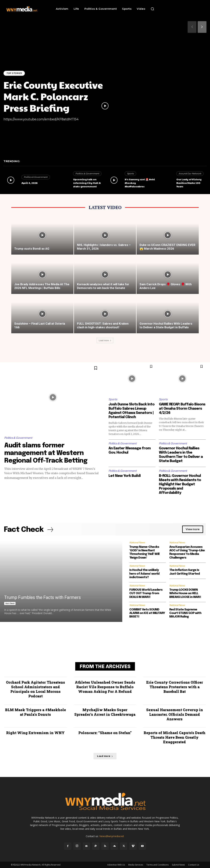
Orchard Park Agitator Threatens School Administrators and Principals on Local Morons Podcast (35, 689)
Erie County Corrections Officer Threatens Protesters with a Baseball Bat (175, 687)
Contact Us (194, 865)
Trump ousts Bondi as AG (32, 249)
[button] (152, 9)
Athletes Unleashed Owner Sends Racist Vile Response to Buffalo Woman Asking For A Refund (105, 687)
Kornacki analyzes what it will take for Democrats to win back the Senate (103, 286)
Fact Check (10, 603)
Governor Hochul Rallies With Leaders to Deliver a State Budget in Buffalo (166, 325)
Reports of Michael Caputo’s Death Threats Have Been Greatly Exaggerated (175, 737)
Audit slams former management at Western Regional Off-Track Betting (46, 453)
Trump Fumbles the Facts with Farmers (43, 597)
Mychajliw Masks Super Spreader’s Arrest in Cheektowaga (105, 712)
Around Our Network (190, 174)
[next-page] (202, 27)
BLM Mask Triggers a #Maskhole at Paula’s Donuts (35, 712)
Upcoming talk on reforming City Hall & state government (87, 183)
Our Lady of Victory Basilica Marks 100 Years (189, 183)
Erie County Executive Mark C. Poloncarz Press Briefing (53, 96)
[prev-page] (192, 27)
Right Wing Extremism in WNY (35, 733)
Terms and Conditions (157, 865)
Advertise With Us (116, 865)
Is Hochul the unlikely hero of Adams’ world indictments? (144, 574)
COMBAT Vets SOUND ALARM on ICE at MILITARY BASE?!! (147, 613)
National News (137, 542)
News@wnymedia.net (112, 836)
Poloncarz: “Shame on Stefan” (105, 733)
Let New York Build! (125, 476)
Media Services (136, 865)
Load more (105, 340)
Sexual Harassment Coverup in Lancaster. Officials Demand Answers (175, 714)
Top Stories (14, 73)
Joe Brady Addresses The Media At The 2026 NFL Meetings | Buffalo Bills (42, 286)
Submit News (178, 865)
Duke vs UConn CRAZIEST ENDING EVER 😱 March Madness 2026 (167, 247)
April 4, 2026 (30, 183)
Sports (130, 174)
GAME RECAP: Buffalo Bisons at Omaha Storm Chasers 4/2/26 (182, 409)
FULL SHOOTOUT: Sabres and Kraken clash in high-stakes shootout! (103, 325)
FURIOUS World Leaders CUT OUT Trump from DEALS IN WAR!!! (146, 593)
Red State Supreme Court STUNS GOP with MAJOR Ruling (185, 613)
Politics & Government (36, 177)
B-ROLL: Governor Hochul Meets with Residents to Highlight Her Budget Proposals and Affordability (180, 484)
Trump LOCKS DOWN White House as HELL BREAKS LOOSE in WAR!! (185, 593)
